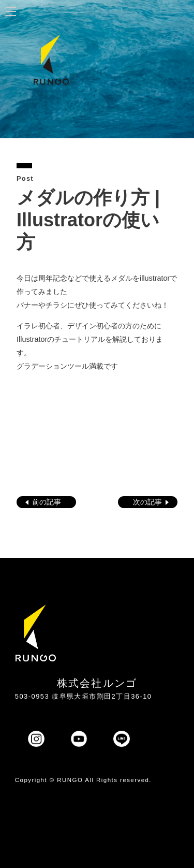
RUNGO (70, 780)
